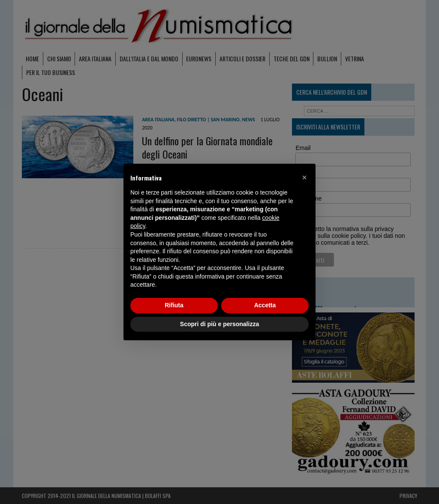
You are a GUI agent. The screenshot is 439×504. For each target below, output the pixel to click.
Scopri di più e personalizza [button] (219, 324)
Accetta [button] (265, 305)
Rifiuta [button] (174, 305)
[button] (304, 177)
